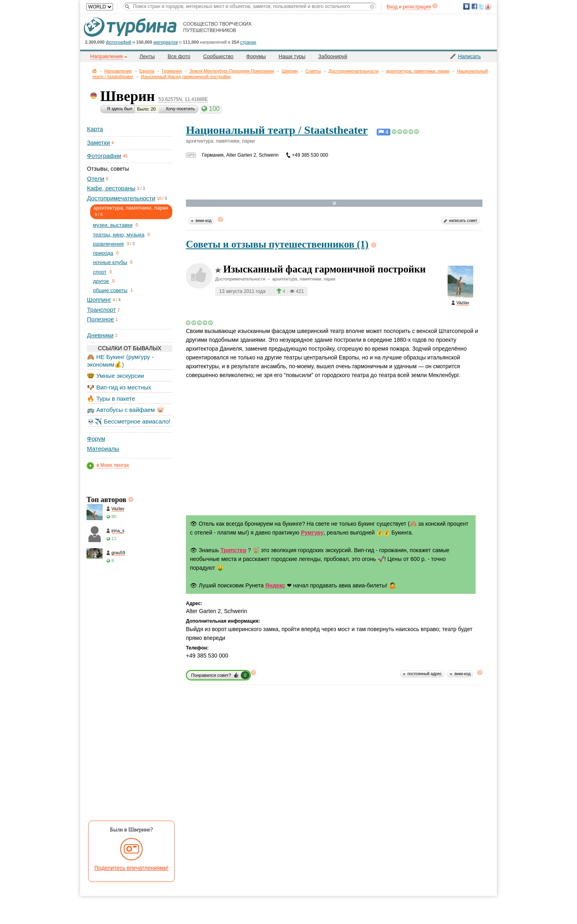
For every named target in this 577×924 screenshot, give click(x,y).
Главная (94, 71)
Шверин (290, 71)
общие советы (110, 290)
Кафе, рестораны (111, 188)
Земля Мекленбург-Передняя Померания (232, 71)
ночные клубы (110, 262)
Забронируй (333, 56)
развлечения (108, 244)
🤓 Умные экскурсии (115, 376)
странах (248, 42)
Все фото (179, 56)
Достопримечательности (354, 71)
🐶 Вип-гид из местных (119, 387)
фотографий (119, 42)
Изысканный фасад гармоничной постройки (186, 77)
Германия (172, 71)
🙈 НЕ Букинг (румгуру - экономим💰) (120, 360)
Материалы (103, 449)
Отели (96, 179)
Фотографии (104, 156)
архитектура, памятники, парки (418, 71)
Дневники (100, 335)
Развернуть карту (334, 203)
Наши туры (292, 56)
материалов (166, 42)
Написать (469, 56)
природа (103, 253)
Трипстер (233, 550)
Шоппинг (99, 300)
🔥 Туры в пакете (111, 398)
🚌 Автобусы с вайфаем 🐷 (126, 410)
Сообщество (218, 56)
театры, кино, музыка (119, 235)
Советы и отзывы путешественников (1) (277, 244)
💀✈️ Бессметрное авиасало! (129, 421)
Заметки (98, 142)
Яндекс (275, 585)
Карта (95, 129)
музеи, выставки (113, 225)
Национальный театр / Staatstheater (277, 130)
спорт (100, 272)
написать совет (463, 221)
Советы (313, 71)
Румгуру (312, 533)
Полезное (100, 319)
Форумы (256, 56)
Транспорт (101, 310)
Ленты (147, 56)
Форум (96, 439)
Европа (147, 71)
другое (101, 281)
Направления (118, 71)
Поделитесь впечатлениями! (132, 868)
